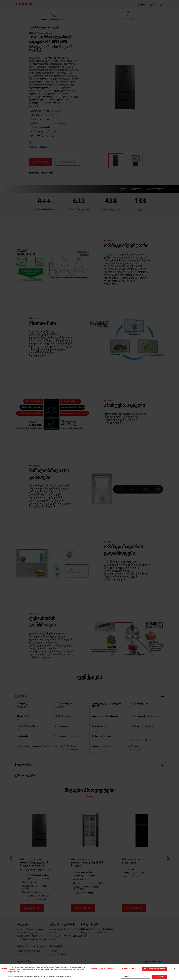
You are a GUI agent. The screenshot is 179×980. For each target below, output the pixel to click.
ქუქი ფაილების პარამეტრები (103, 969)
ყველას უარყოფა (129, 969)
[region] (89, 969)
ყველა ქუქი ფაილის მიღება (154, 969)
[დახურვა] (174, 969)
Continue (159, 977)
